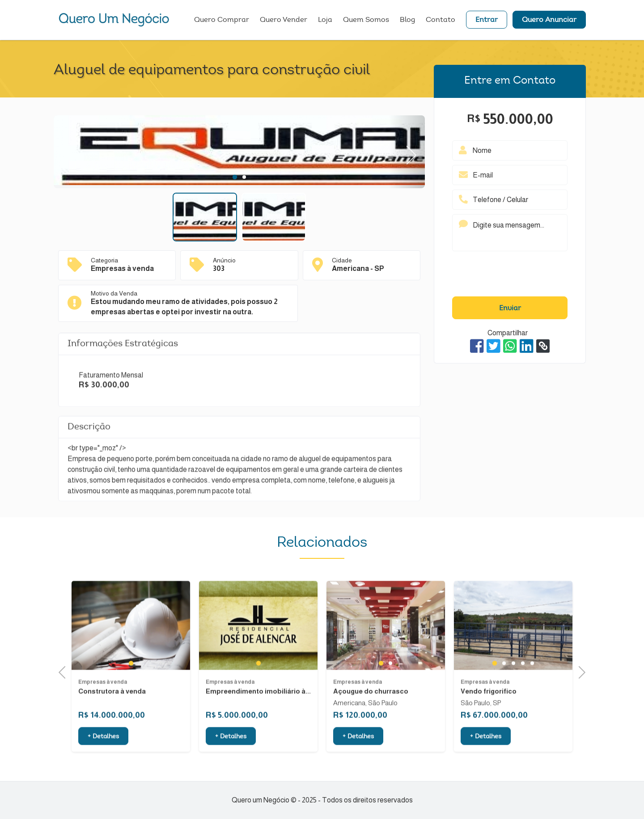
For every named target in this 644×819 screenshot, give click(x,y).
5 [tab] (532, 684)
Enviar (510, 308)
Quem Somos (366, 20)
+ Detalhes (103, 758)
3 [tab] (513, 684)
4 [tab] (523, 684)
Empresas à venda (103, 703)
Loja (325, 20)
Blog (407, 20)
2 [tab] (244, 177)
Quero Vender (284, 20)
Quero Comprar (222, 20)
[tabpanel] (239, 152)
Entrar (487, 20)
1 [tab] (235, 177)
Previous (65, 671)
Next (407, 152)
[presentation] (510, 276)
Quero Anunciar (549, 20)
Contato (441, 20)
